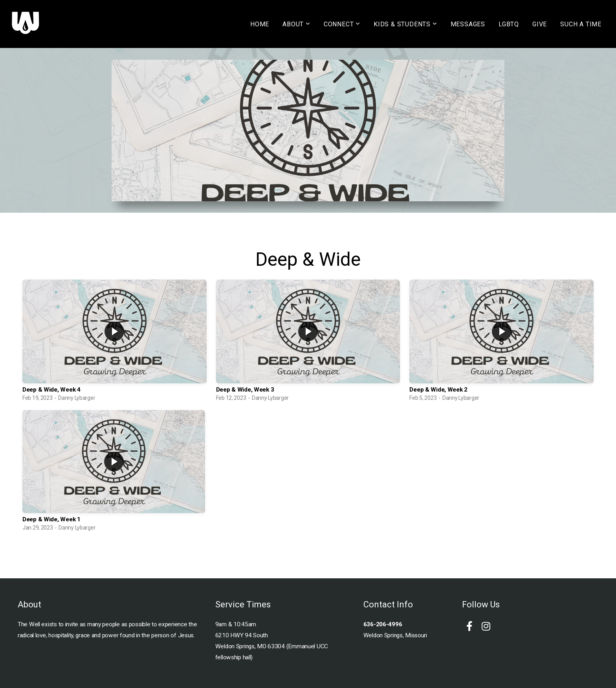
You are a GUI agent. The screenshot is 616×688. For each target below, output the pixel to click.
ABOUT (296, 24)
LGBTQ (509, 24)
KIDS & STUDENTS (405, 24)
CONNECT (342, 24)
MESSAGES (468, 24)
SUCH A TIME (581, 24)
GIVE (540, 24)
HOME (260, 24)
